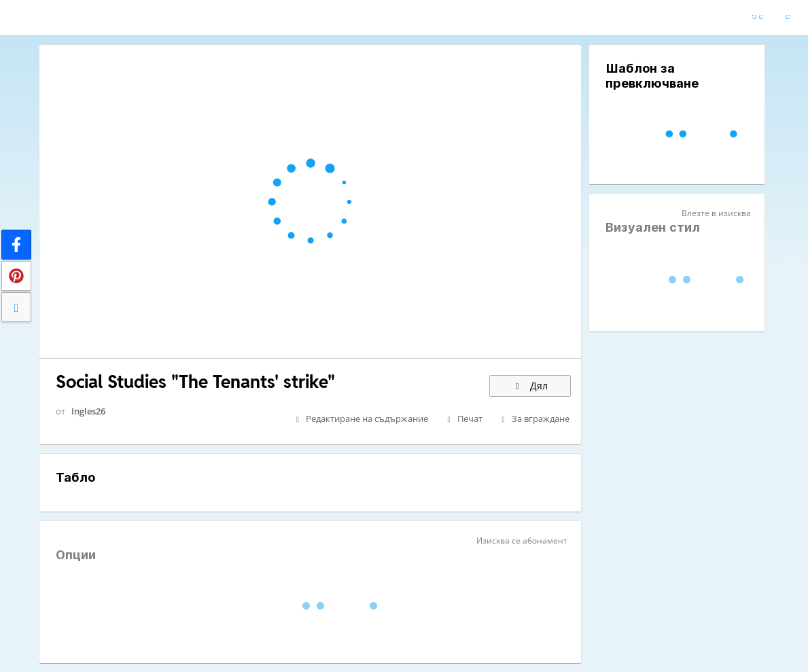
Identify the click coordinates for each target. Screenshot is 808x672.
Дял (530, 386)
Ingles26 (88, 411)
